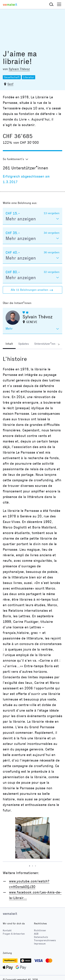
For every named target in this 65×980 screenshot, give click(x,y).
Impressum (40, 944)
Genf (10, 84)
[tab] (9, 344)
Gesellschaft (12, 77)
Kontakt (7, 930)
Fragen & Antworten (14, 934)
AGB (36, 934)
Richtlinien (40, 930)
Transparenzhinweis (45, 940)
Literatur (29, 77)
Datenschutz (41, 937)
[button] (51, 5)
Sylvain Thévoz (19, 69)
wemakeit (10, 914)
